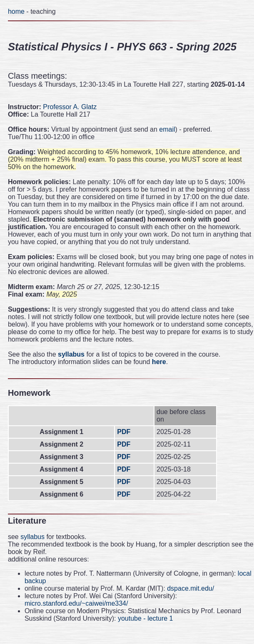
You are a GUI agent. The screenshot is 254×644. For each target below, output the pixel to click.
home (16, 11)
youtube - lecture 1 (146, 618)
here (159, 362)
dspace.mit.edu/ (190, 588)
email (167, 129)
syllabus (71, 354)
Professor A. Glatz (70, 107)
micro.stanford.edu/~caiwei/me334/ (76, 603)
